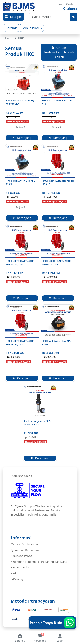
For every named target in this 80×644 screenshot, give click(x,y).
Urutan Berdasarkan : (59, 52)
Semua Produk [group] (32, 28)
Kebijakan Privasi (22, 556)
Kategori (13, 17)
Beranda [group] (12, 28)
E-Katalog (17, 579)
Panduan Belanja (22, 567)
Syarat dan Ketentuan (25, 550)
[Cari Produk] (50, 17)
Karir (14, 573)
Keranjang (22, 138)
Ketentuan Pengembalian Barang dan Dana (39, 562)
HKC (21, 38)
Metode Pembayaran (24, 544)
